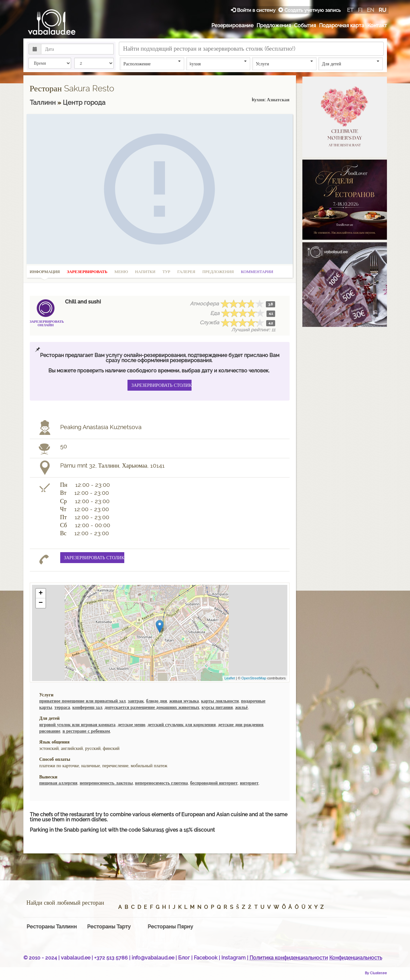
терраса (62, 707)
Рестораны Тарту (109, 927)
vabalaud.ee (76, 958)
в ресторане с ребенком (86, 731)
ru (382, 10)
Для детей (351, 63)
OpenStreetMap (254, 678)
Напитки (145, 272)
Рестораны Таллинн (52, 927)
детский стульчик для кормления (182, 725)
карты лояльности (220, 701)
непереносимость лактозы (106, 783)
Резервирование (232, 25)
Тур (166, 272)
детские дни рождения (241, 725)
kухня (218, 63)
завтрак (136, 701)
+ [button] (41, 594)
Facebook (206, 958)
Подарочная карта (342, 25)
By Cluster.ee (376, 973)
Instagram (234, 958)
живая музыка (184, 701)
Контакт (377, 25)
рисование (50, 731)
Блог (184, 958)
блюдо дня (156, 701)
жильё (242, 707)
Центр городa (84, 103)
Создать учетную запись (310, 10)
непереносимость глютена (162, 783)
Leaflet (230, 678)
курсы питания (217, 707)
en (370, 10)
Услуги (284, 63)
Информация (45, 274)
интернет (249, 783)
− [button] (41, 603)
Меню (121, 272)
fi (360, 10)
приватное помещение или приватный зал (83, 701)
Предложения (274, 25)
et (350, 10)
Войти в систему (254, 10)
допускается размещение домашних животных (152, 707)
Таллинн (44, 103)
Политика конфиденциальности (289, 958)
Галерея (186, 272)
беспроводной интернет (214, 783)
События (305, 25)
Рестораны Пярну (170, 927)
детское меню (132, 725)
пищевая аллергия (58, 783)
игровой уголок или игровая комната (78, 725)
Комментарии (257, 272)
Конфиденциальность (356, 958)
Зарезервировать (87, 272)
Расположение (152, 63)
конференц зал (87, 707)
